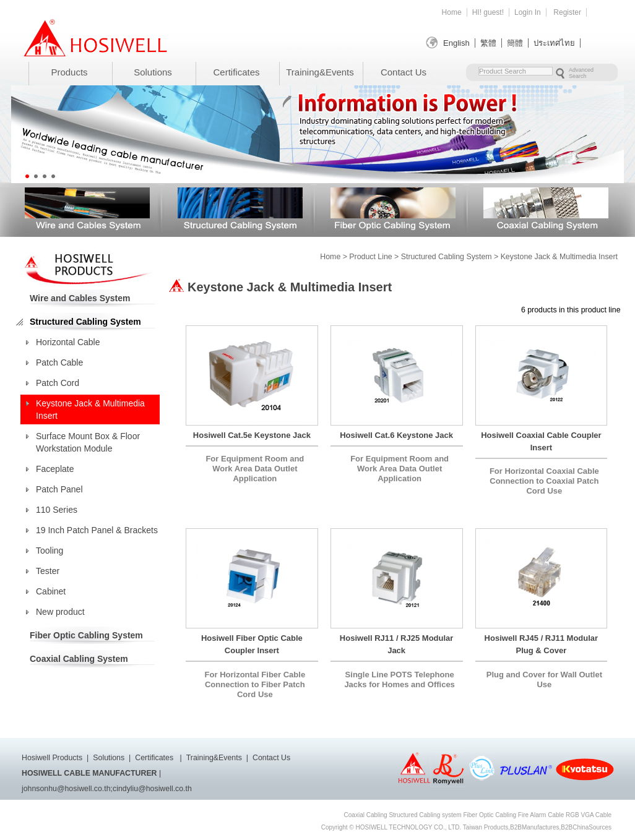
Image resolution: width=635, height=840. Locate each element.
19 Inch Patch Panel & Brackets (97, 530)
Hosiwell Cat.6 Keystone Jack (396, 435)
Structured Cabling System (240, 208)
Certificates (236, 72)
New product (60, 612)
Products (69, 72)
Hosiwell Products (52, 758)
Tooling (50, 551)
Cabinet (51, 591)
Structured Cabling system (425, 815)
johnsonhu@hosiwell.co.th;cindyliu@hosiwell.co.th (107, 789)
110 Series (57, 510)
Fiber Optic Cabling (490, 815)
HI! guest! (488, 12)
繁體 (488, 43)
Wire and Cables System (87, 208)
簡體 (515, 43)
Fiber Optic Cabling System (393, 208)
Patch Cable (59, 362)
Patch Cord (58, 383)
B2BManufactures (535, 827)
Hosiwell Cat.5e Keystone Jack (252, 435)
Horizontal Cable (68, 342)
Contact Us (404, 72)
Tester (48, 571)
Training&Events (320, 72)
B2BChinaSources (586, 827)
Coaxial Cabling (366, 815)
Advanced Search (581, 73)
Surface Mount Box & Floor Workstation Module (88, 442)
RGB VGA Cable (589, 815)
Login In (528, 12)
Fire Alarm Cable (541, 815)
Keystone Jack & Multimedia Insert (90, 409)
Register (567, 12)
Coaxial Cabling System (546, 208)
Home (452, 12)
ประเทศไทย (554, 43)
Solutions (153, 72)
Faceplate (55, 469)
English (456, 43)
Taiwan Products (486, 827)
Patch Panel (59, 489)
